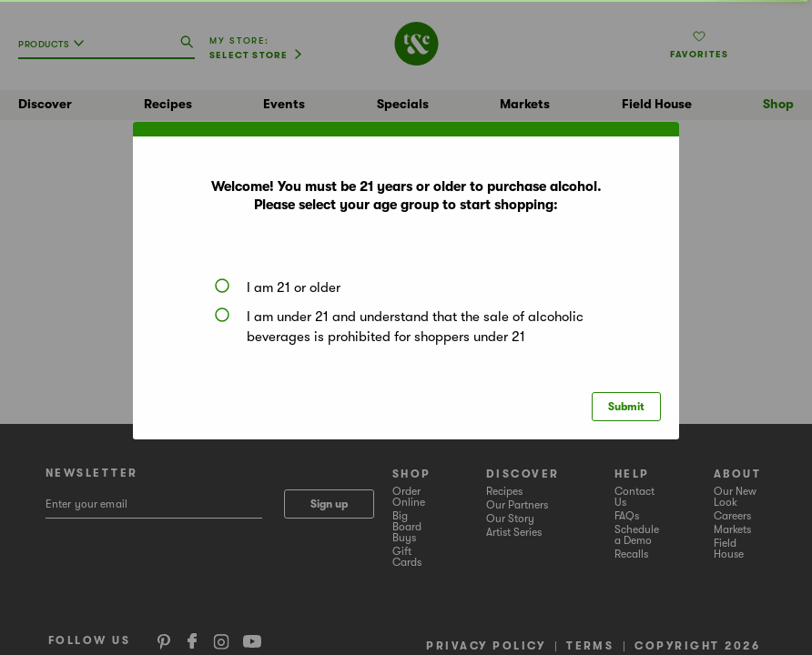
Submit (626, 407)
